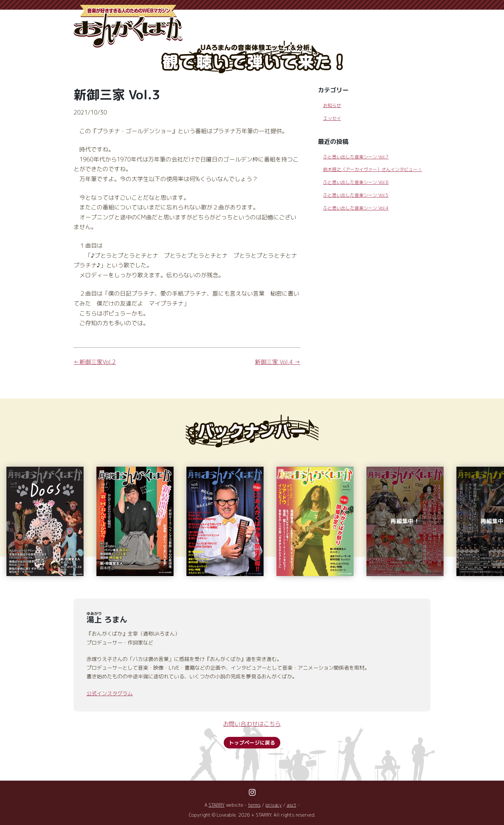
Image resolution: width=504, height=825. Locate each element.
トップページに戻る (252, 743)
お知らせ (332, 105)
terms (254, 805)
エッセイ (332, 118)
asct (292, 805)
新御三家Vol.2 (98, 362)
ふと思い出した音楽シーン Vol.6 (356, 182)
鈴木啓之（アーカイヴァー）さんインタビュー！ (373, 169)
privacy (274, 805)
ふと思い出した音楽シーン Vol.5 (356, 195)
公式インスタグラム (110, 693)
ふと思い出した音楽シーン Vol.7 (356, 157)
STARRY (217, 805)
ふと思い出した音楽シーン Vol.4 (356, 208)
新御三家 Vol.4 (274, 362)
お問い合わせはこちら (252, 724)
